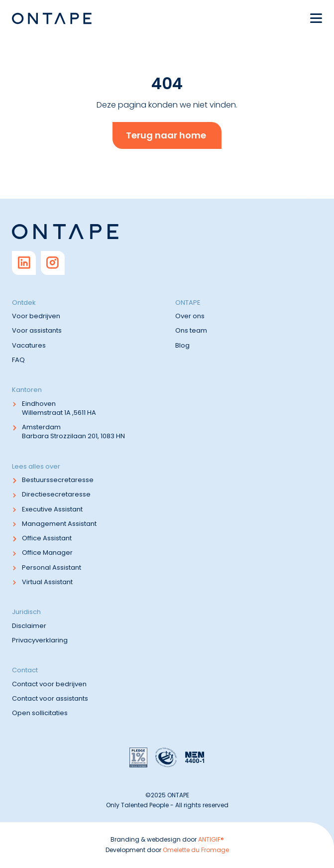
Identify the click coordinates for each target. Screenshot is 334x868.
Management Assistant (59, 524)
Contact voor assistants (50, 698)
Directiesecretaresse (56, 494)
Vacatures (29, 345)
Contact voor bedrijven (49, 684)
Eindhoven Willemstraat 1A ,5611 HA (59, 408)
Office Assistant (47, 538)
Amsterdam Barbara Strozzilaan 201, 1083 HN (73, 432)
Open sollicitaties (40, 713)
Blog (182, 345)
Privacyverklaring (40, 640)
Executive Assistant (52, 509)
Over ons (190, 316)
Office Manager (47, 553)
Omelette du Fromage (196, 850)
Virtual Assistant (47, 582)
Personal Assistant (52, 567)
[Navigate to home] (52, 18)
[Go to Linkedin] (24, 263)
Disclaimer (29, 626)
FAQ (18, 360)
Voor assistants (37, 330)
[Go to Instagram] (53, 263)
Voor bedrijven (36, 316)
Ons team (191, 330)
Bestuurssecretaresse (58, 480)
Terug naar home (166, 135)
